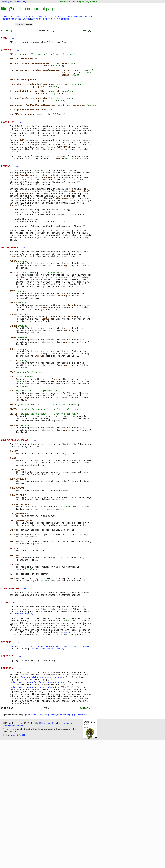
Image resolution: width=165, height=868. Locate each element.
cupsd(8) (65, 765)
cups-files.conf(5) (47, 765)
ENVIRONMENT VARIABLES (80, 17)
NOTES (26, 19)
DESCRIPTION (29, 17)
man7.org (5, 1)
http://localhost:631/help (47, 768)
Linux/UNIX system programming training (78, 1)
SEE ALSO (36, 19)
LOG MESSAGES (57, 17)
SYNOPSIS (15, 17)
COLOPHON (63, 19)
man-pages (23, 1)
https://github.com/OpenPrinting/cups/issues (38, 804)
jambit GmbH (19, 862)
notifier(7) (44, 842)
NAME (5, 17)
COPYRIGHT (49, 19)
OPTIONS (42, 17)
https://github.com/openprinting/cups (44, 798)
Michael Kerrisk (46, 850)
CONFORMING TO (12, 19)
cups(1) (29, 765)
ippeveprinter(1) (23, 727)
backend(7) (16, 765)
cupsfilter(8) (72, 750)
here (15, 858)
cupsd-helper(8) (68, 842)
